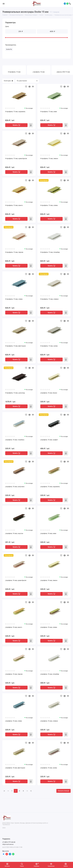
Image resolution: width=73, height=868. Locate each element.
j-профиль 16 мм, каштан (14, 535)
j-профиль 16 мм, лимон (49, 582)
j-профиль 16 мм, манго (14, 629)
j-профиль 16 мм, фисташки (15, 770)
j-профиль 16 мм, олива (49, 629)
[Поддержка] (70, 4)
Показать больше (63, 793)
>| (31, 793)
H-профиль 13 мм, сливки (49, 300)
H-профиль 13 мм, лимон (49, 159)
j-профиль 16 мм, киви (48, 535)
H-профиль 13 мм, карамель (15, 112)
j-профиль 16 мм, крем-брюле (16, 582)
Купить (16, 125)
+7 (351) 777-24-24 (9, 842)
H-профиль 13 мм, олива (49, 206)
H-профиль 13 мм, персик (14, 253)
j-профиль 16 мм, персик (14, 676)
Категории (8, 81)
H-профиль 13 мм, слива (14, 300)
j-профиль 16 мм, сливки (49, 723)
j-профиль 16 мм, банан (49, 394)
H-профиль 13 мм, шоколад (15, 394)
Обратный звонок (8, 844)
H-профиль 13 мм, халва (49, 347)
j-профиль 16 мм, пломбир (50, 676)
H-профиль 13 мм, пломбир (50, 253)
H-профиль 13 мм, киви (49, 112)
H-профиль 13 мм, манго (14, 206)
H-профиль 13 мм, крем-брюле (16, 159)
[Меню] (4, 4)
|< (4, 793)
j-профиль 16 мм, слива (14, 723)
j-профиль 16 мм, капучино (15, 488)
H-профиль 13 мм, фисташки (15, 347)
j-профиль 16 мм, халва (49, 770)
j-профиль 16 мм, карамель (50, 488)
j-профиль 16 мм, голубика (15, 441)
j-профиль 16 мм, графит (49, 441)
